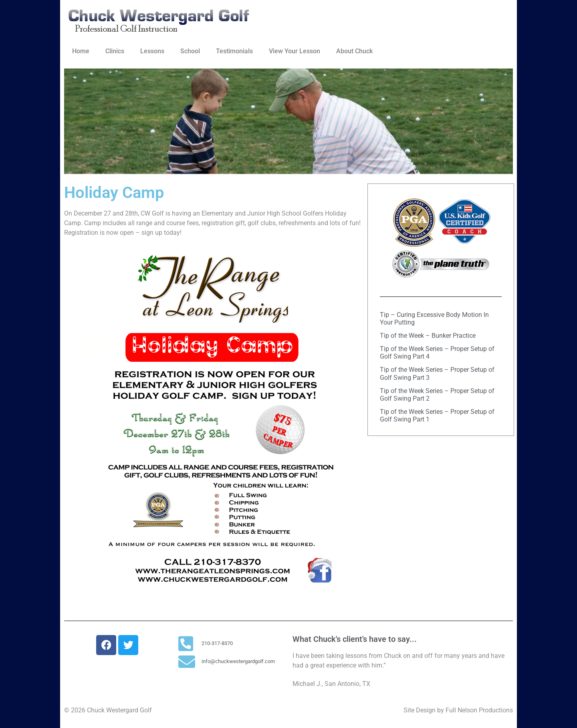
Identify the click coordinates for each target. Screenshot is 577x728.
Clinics (115, 51)
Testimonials (234, 51)
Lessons (152, 51)
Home (81, 51)
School (190, 51)
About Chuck (354, 51)
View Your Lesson (295, 51)
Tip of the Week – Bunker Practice (428, 336)
